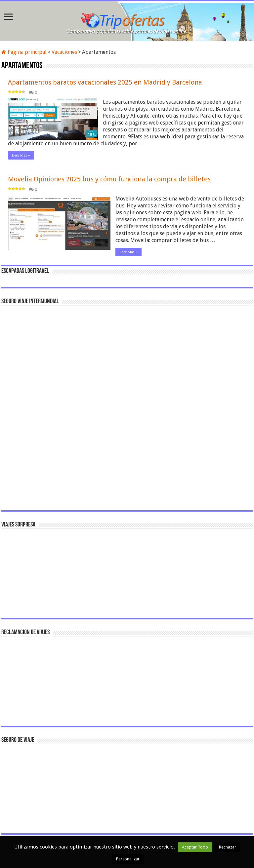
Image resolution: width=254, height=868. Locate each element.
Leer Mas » (21, 155)
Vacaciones (64, 52)
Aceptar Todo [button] (195, 847)
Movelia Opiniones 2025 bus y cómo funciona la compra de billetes (109, 179)
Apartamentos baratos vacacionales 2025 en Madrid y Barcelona (105, 82)
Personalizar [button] (128, 859)
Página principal (24, 52)
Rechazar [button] (228, 847)
